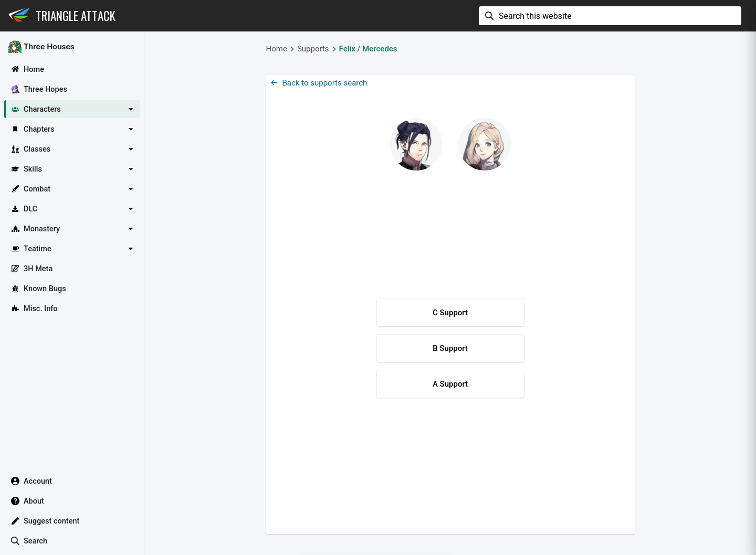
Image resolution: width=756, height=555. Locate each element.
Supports (313, 49)
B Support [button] (450, 348)
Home (277, 49)
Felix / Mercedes (368, 49)
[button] (72, 109)
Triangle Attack (76, 16)
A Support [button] (450, 384)
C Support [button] (450, 313)
